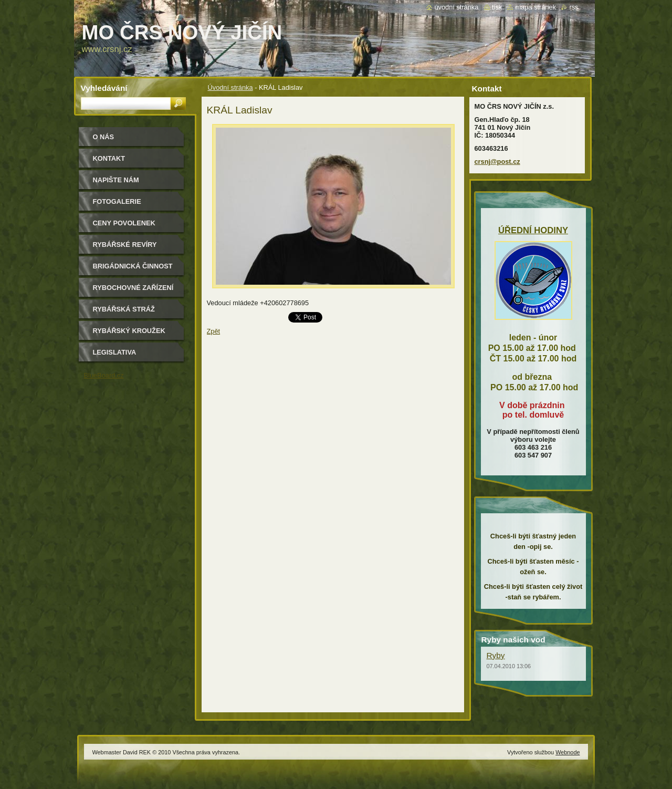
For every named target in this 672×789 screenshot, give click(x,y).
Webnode (568, 752)
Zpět (214, 331)
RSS (574, 7)
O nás (104, 137)
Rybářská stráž (124, 309)
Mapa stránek (535, 7)
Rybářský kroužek (129, 331)
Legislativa (115, 352)
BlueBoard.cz (104, 375)
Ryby (496, 655)
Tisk (497, 7)
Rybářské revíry (125, 245)
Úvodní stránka (230, 87)
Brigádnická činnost (133, 266)
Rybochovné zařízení (133, 288)
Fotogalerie (117, 201)
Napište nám (116, 180)
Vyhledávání (104, 88)
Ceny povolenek (124, 223)
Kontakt (109, 158)
